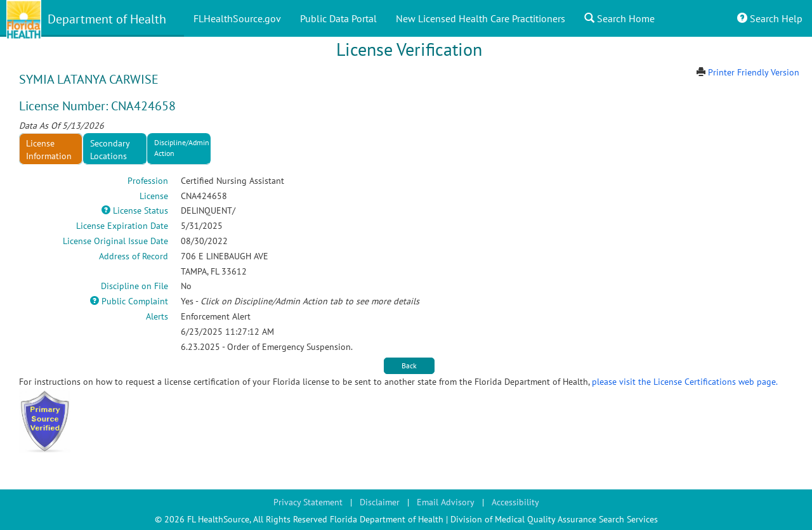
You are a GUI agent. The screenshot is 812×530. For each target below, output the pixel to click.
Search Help (770, 18)
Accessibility (515, 502)
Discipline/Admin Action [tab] (182, 148)
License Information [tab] (49, 150)
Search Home (619, 18)
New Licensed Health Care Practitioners (481, 18)
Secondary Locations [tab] (110, 150)
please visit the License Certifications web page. (685, 382)
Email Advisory (446, 502)
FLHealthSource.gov (237, 18)
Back (409, 365)
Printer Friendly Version (754, 72)
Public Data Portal (338, 18)
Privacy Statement (308, 502)
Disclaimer (380, 502)
